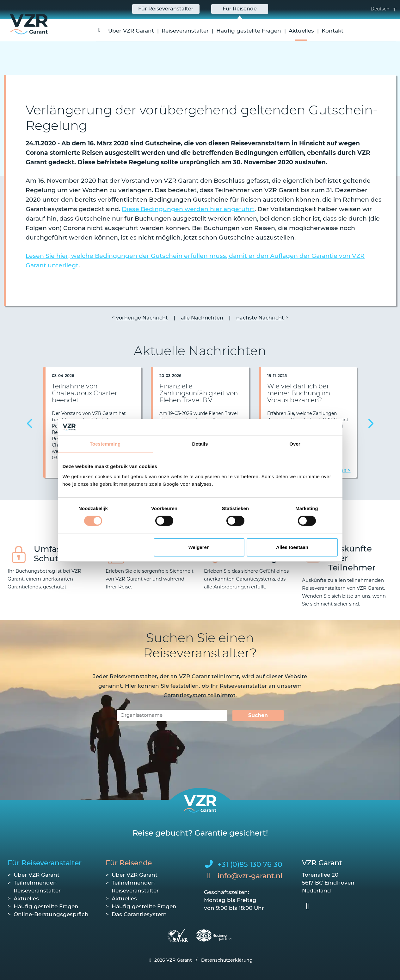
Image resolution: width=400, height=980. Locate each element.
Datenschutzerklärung (227, 960)
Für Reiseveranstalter (45, 863)
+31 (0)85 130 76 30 (250, 864)
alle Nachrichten (202, 318)
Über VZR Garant (131, 31)
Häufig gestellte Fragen (249, 31)
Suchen (258, 715)
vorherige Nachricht (142, 318)
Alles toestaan (292, 547)
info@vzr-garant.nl (250, 876)
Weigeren (199, 547)
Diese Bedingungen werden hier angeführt (188, 209)
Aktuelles (301, 31)
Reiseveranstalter (185, 31)
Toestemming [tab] (105, 444)
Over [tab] (295, 444)
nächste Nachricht (260, 318)
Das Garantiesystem (139, 914)
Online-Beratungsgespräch (51, 914)
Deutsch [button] (383, 9)
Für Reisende (129, 863)
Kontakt (332, 31)
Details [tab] (200, 444)
